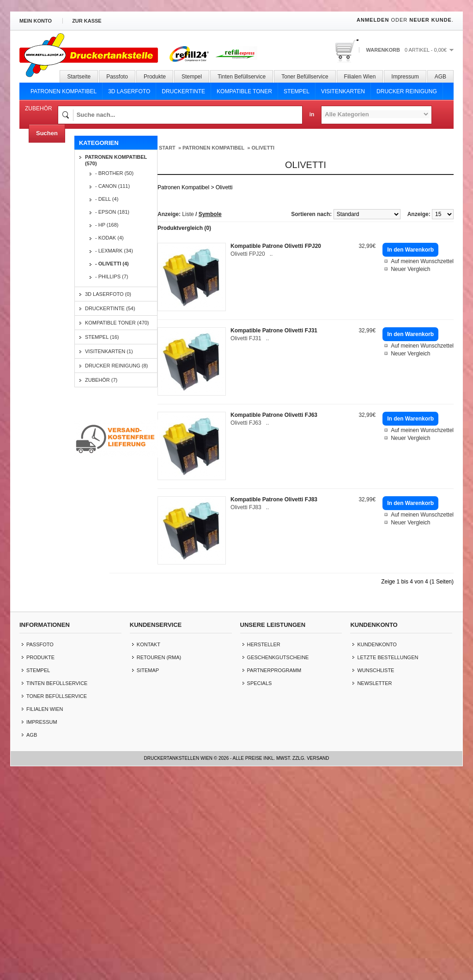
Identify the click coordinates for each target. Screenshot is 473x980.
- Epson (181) (112, 212)
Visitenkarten (343, 91)
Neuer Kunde (431, 20)
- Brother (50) (114, 173)
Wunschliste (376, 872)
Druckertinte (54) (110, 308)
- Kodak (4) (109, 238)
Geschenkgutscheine (278, 860)
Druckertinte (183, 91)
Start (167, 148)
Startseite (79, 77)
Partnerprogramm (274, 872)
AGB (440, 77)
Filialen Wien (360, 77)
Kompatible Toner (244, 91)
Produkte (155, 77)
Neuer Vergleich (410, 269)
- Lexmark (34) (114, 251)
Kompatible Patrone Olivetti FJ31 (274, 331)
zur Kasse (87, 21)
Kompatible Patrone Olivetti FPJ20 (276, 246)
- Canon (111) (112, 186)
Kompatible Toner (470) (117, 323)
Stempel (192, 77)
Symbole (210, 214)
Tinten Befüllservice (242, 77)
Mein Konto (36, 21)
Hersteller (264, 847)
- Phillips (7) (112, 277)
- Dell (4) (107, 199)
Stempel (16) (102, 337)
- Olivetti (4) (112, 264)
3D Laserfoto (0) (108, 294)
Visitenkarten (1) (109, 351)
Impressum (405, 77)
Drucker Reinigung (407, 91)
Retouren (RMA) (159, 860)
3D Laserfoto (129, 91)
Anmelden (373, 20)
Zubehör (39, 108)
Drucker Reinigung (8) (116, 366)
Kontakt (149, 847)
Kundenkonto (377, 847)
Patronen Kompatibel (64, 91)
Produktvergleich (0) (184, 228)
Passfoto (117, 77)
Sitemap (148, 872)
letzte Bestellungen (388, 860)
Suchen (47, 133)
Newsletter (374, 885)
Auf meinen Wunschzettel (422, 261)
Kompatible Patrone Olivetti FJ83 (274, 499)
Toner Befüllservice (305, 77)
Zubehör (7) (101, 380)
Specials (260, 885)
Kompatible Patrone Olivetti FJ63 (274, 415)
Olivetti (263, 148)
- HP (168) (107, 225)
